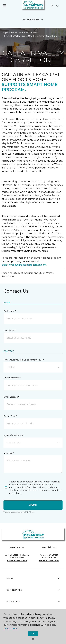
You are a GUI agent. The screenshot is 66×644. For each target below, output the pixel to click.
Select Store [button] (31, 20)
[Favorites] (57, 6)
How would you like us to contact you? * (24, 360)
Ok (33, 633)
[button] (52, 6)
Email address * (11, 397)
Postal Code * (10, 416)
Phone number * (12, 378)
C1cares (34, 33)
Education (33, 602)
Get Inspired (33, 590)
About (22, 33)
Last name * (10, 330)
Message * (9, 453)
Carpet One (8, 33)
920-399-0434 (17, 558)
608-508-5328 (49, 558)
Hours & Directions (17, 560)
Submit (33, 505)
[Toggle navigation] (4, 6)
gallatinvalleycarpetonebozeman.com (24, 265)
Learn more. (11, 628)
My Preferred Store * (14, 435)
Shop (33, 578)
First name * (10, 311)
